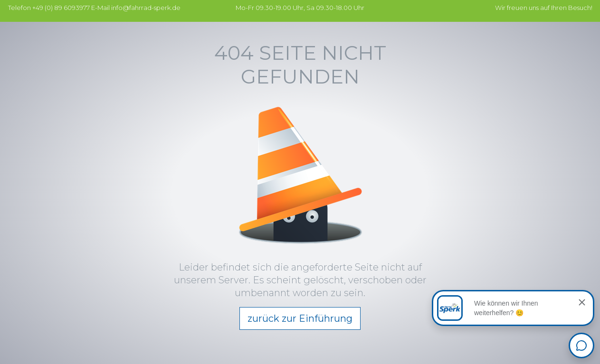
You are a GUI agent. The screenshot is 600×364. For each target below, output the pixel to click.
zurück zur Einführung (300, 318)
